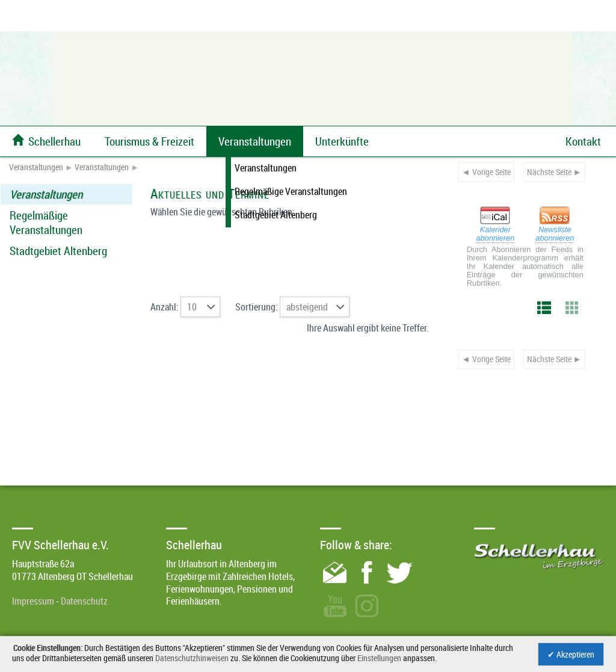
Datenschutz (84, 601)
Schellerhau (46, 141)
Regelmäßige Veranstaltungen (46, 223)
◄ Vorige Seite (486, 172)
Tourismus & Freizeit (149, 141)
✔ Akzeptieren (571, 654)
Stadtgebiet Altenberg (58, 251)
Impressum (33, 601)
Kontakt (583, 141)
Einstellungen (379, 658)
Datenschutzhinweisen (192, 658)
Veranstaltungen (36, 167)
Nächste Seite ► (554, 172)
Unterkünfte (342, 141)
